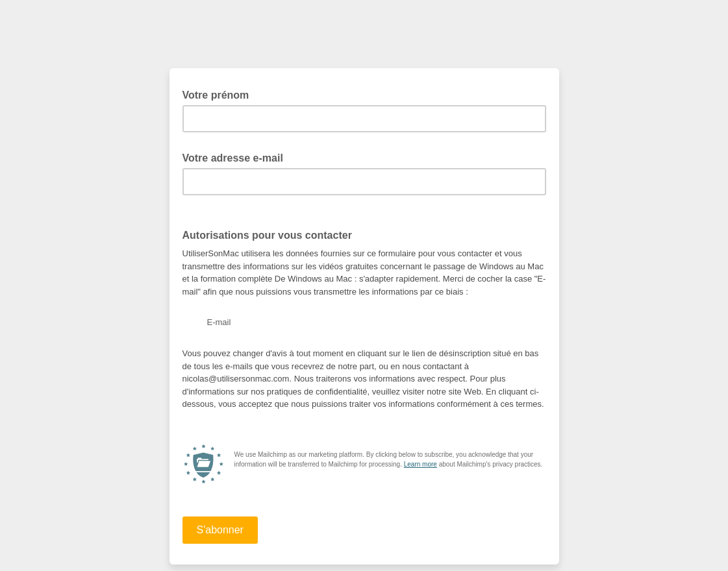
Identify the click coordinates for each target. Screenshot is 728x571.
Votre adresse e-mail (237, 157)
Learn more (420, 464)
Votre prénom (220, 94)
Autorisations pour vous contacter (271, 234)
